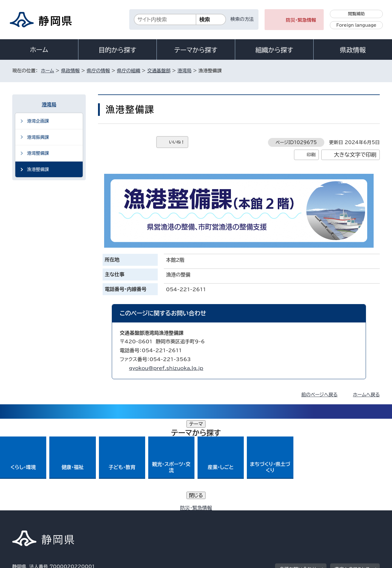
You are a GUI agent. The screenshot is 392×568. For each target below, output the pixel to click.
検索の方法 (242, 19)
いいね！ (177, 142)
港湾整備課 (38, 153)
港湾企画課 (38, 121)
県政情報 (353, 50)
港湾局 (185, 71)
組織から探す (274, 50)
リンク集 (308, 515)
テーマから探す (196, 50)
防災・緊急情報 (301, 20)
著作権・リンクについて (41, 515)
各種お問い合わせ (298, 477)
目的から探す (118, 50)
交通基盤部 (159, 71)
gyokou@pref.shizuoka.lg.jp (166, 368)
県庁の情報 (98, 71)
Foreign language (356, 25)
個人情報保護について (109, 515)
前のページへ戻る (320, 395)
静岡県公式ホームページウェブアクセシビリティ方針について (216, 515)
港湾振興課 (38, 137)
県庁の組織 (129, 71)
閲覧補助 (356, 14)
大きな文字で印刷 (355, 155)
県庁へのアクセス (352, 477)
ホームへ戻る (366, 395)
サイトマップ (351, 515)
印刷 (311, 155)
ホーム (39, 50)
